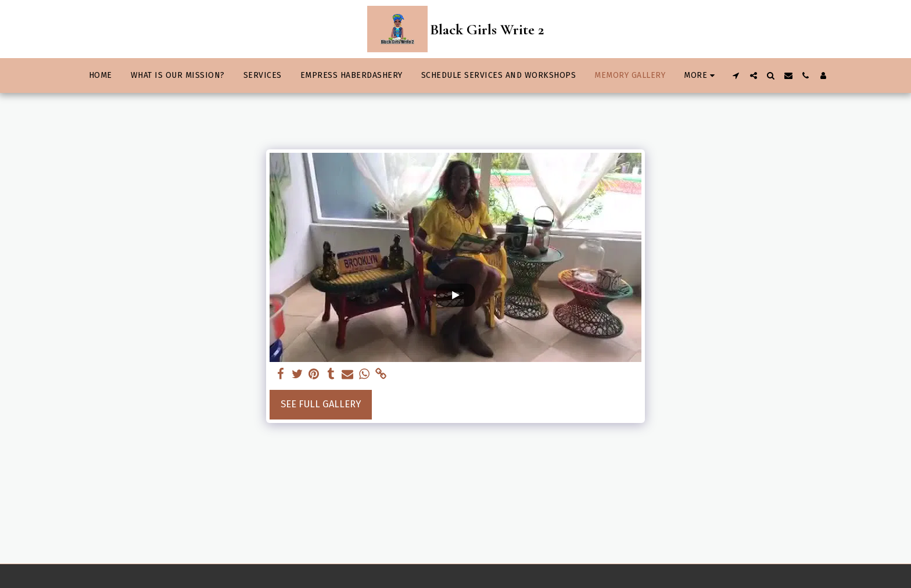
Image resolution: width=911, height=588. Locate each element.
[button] (736, 76)
